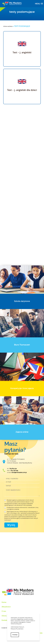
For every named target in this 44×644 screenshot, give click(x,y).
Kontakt (5, 620)
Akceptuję (15, 635)
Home (4, 602)
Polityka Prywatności (17, 629)
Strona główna (8, 26)
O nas (4, 611)
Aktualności (6, 607)
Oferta (4, 616)
